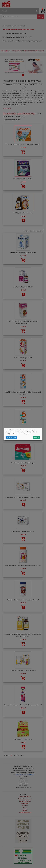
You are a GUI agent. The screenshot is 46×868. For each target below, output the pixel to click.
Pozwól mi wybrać (11, 438)
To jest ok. (36, 438)
